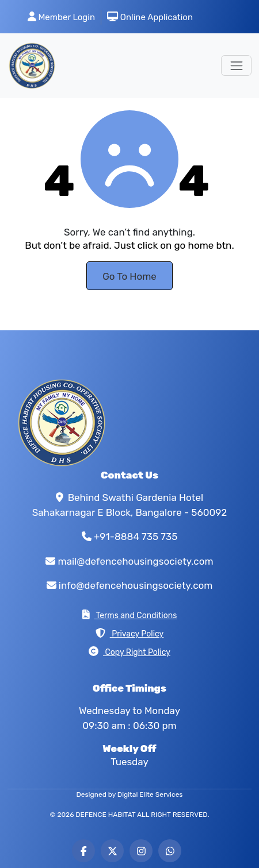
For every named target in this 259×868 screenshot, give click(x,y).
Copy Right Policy (129, 652)
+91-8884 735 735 (136, 537)
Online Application (150, 17)
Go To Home (129, 276)
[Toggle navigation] (236, 65)
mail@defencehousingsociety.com (136, 561)
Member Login (61, 17)
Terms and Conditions (130, 615)
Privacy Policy (130, 633)
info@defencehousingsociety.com (136, 585)
